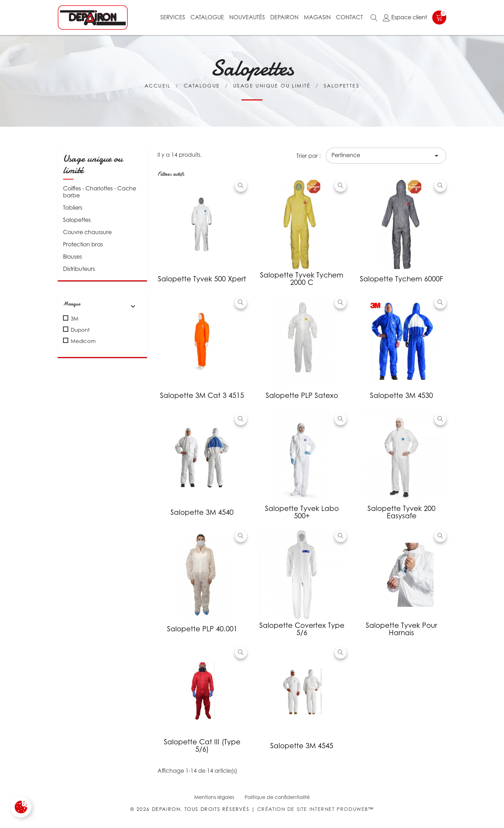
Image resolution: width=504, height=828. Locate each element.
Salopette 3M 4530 (401, 395)
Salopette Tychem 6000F (401, 279)
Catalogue (207, 17)
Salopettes (77, 220)
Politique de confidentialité (277, 797)
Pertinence (386, 156)
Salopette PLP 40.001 (202, 629)
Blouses (72, 257)
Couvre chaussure (87, 232)
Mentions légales (214, 797)
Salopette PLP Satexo (302, 395)
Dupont (80, 330)
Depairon (284, 17)
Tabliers (73, 208)
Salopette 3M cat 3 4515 (202, 395)
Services (173, 17)
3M (75, 318)
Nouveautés (247, 17)
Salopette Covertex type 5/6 (302, 629)
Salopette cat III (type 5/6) (202, 746)
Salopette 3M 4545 (302, 746)
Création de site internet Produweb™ (316, 809)
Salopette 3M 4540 (202, 512)
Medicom (83, 341)
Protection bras (83, 244)
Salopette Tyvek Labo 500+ (302, 512)
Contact (349, 17)
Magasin (317, 17)
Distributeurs (79, 269)
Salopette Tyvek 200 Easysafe (401, 512)
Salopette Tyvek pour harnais (401, 629)
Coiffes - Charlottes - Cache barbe (100, 192)
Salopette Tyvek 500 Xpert (202, 279)
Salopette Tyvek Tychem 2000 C (302, 279)
